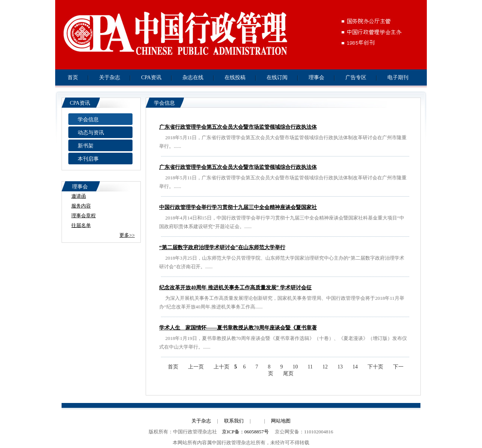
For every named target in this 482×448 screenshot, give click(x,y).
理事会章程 (84, 216)
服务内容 (81, 206)
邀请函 (79, 196)
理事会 (316, 77)
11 (310, 367)
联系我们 (234, 421)
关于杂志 (110, 77)
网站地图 (281, 421)
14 (355, 367)
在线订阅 (277, 77)
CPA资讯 (151, 77)
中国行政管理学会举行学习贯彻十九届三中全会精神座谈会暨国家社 (238, 207)
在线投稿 (235, 77)
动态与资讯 (91, 133)
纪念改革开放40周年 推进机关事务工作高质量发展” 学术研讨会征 (235, 288)
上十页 (221, 367)
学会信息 (88, 120)
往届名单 (81, 225)
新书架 (86, 146)
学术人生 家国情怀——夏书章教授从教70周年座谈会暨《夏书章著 (238, 328)
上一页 (196, 367)
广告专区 (356, 77)
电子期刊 (398, 77)
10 (295, 367)
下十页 (375, 367)
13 (340, 367)
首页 (73, 77)
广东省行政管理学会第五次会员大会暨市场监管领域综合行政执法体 (238, 127)
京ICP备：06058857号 (245, 432)
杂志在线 (193, 77)
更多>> (127, 235)
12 (325, 367)
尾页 (288, 374)
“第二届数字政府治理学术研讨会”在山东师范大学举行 (222, 247)
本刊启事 (88, 159)
